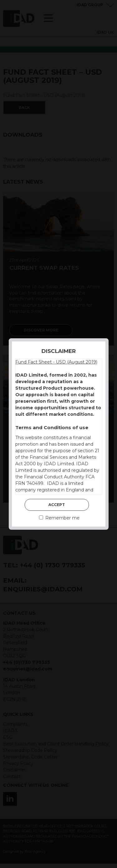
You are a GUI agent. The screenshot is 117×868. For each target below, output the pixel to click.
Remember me (59, 518)
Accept (57, 505)
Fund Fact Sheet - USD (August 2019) (56, 362)
